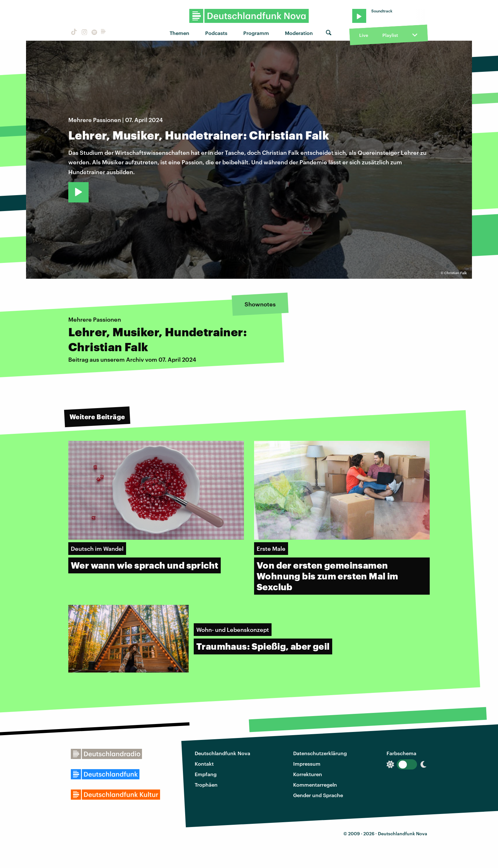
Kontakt (204, 764)
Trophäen (206, 785)
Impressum (307, 764)
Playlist (390, 35)
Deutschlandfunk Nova (222, 753)
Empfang (206, 774)
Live (364, 35)
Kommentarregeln (315, 785)
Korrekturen (308, 774)
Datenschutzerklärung (320, 753)
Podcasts (216, 33)
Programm (256, 33)
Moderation (299, 33)
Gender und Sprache (318, 795)
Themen (179, 33)
